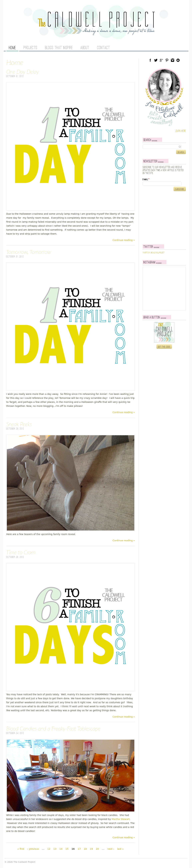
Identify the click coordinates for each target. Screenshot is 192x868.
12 (49, 849)
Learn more (181, 131)
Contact (103, 48)
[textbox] (164, 147)
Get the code (164, 347)
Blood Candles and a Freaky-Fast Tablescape (53, 728)
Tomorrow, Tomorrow (29, 252)
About (85, 48)
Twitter (156, 60)
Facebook (150, 60)
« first (21, 849)
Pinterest (167, 60)
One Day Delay (23, 72)
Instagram (173, 60)
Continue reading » (124, 240)
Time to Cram (21, 552)
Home (12, 48)
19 (91, 849)
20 (97, 849)
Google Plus (161, 60)
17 (79, 849)
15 (67, 849)
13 (55, 849)
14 (61, 849)
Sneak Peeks (19, 424)
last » (120, 849)
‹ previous (33, 849)
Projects (30, 48)
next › (111, 849)
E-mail (146, 180)
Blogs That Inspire (59, 48)
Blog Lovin (178, 60)
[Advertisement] (163, 218)
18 (85, 849)
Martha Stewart (121, 819)
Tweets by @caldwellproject (154, 253)
